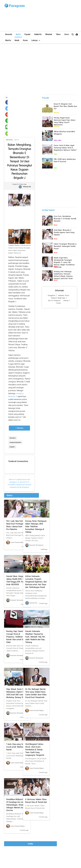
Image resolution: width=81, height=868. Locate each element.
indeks (30, 844)
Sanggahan (52, 295)
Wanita (8, 40)
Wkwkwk (49, 34)
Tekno (58, 34)
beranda (9, 34)
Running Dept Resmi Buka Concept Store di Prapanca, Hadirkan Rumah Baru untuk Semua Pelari (17, 637)
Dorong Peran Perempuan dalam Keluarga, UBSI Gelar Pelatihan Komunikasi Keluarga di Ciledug (36, 526)
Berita (18, 34)
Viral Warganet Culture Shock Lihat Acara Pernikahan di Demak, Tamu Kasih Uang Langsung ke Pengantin (35, 750)
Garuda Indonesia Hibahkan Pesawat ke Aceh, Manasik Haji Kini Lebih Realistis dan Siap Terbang (35, 637)
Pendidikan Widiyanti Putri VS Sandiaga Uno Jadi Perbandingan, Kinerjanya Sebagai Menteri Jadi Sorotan (17, 805)
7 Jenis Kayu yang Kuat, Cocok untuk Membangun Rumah (17, 747)
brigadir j (12, 447)
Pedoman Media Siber (58, 298)
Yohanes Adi (27, 187)
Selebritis (38, 34)
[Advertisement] (50, 16)
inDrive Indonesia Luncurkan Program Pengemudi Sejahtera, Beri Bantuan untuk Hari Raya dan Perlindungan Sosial (36, 582)
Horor (67, 34)
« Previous (19, 428)
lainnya (36, 40)
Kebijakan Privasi (64, 295)
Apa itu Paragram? (54, 300)
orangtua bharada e (15, 442)
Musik (17, 40)
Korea (25, 40)
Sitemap (66, 300)
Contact (58, 303)
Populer (27, 34)
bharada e (13, 438)
